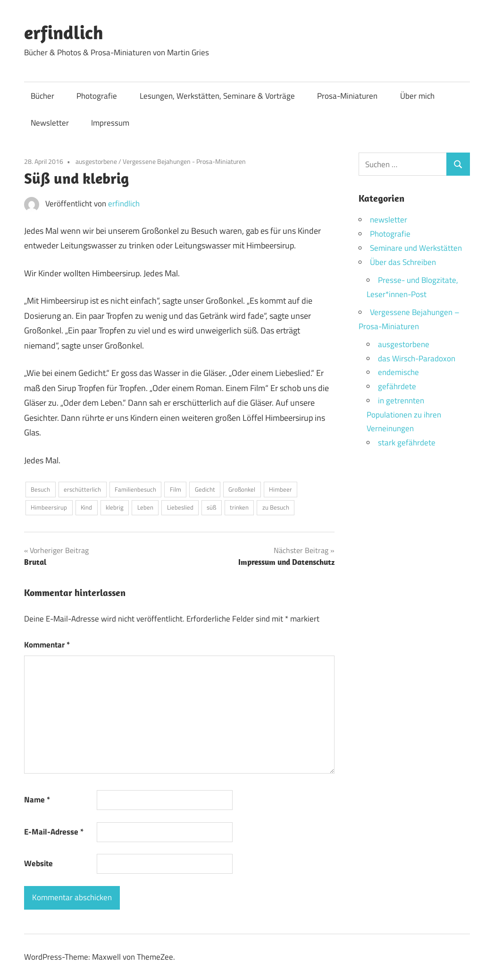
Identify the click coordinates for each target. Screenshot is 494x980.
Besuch (40, 489)
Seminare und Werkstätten (416, 248)
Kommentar (47, 645)
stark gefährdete (407, 443)
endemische (398, 372)
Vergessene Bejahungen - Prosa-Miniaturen (184, 161)
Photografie (97, 96)
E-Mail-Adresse (54, 832)
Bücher (42, 96)
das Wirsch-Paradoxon (417, 358)
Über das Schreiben (403, 262)
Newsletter (50, 123)
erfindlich (64, 32)
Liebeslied (180, 507)
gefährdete (397, 386)
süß (211, 507)
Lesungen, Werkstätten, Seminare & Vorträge (217, 96)
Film (176, 489)
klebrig (115, 507)
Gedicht (205, 489)
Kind (86, 507)
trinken (239, 507)
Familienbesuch (135, 489)
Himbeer (280, 489)
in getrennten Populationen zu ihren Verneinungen (404, 415)
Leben (145, 507)
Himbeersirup (49, 507)
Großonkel (242, 489)
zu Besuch (276, 507)
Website (38, 863)
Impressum (110, 123)
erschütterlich (82, 489)
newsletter (389, 220)
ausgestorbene (96, 161)
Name (37, 800)
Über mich (417, 96)
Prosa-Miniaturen (347, 96)
